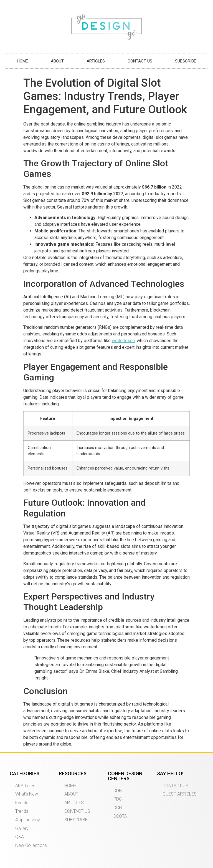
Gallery (22, 828)
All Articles (25, 786)
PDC (118, 799)
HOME (22, 61)
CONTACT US (140, 61)
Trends (22, 811)
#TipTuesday (28, 820)
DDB (118, 791)
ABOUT (57, 61)
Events (22, 803)
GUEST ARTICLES (180, 794)
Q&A (20, 837)
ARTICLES (96, 61)
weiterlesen (123, 341)
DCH (118, 808)
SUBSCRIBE (186, 61)
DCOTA (120, 816)
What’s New (27, 794)
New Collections (31, 845)
